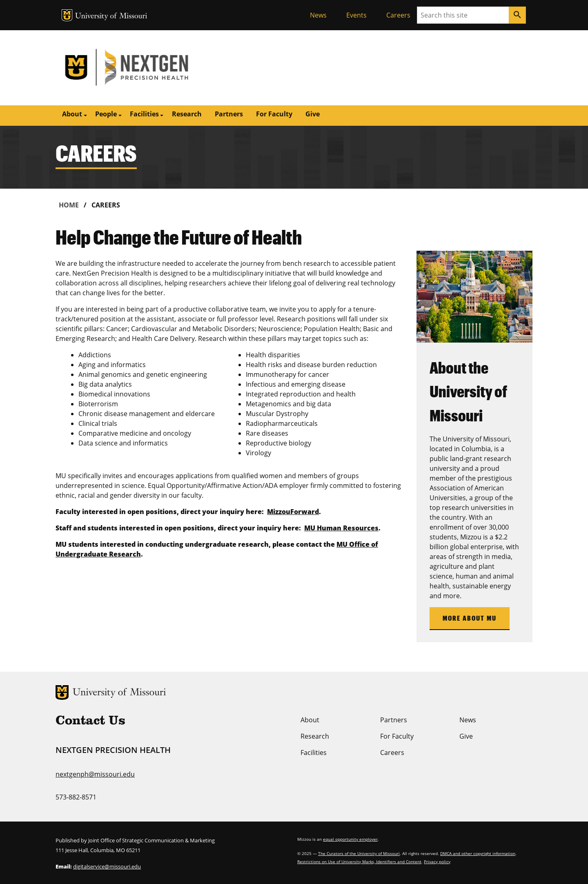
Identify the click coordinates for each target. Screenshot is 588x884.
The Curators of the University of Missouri (359, 853)
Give (313, 114)
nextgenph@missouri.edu (95, 774)
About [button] (72, 114)
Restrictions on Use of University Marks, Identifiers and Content (359, 862)
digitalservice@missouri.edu (107, 866)
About (310, 720)
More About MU (470, 618)
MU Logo (67, 15)
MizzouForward (293, 512)
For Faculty (274, 114)
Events (356, 15)
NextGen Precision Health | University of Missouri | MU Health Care (175, 68)
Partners (229, 114)
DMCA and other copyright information (478, 853)
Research (187, 114)
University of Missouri (111, 17)
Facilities (314, 753)
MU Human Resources (341, 528)
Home (69, 205)
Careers (398, 15)
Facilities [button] (144, 114)
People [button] (106, 114)
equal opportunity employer (350, 839)
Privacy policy (437, 862)
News (318, 15)
